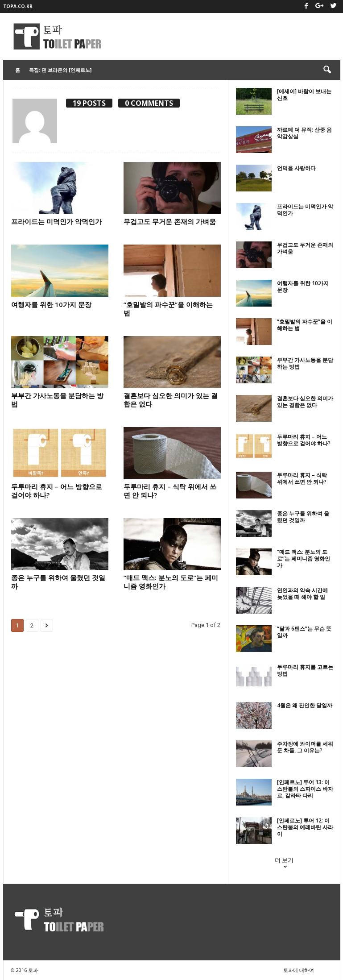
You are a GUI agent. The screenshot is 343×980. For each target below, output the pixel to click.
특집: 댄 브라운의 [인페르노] (60, 70)
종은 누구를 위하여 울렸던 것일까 (58, 582)
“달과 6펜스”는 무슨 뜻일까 (304, 632)
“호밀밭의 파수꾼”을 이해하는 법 (168, 309)
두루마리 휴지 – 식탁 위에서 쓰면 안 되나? (170, 491)
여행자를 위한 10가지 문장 (51, 304)
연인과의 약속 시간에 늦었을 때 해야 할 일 (302, 594)
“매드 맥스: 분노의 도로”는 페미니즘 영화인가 (171, 582)
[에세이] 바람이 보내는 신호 (304, 95)
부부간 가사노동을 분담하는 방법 (57, 400)
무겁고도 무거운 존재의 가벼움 (170, 221)
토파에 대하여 (299, 970)
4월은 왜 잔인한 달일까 (305, 705)
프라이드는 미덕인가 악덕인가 (56, 221)
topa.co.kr (18, 6)
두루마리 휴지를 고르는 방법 (305, 670)
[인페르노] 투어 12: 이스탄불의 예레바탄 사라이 (305, 827)
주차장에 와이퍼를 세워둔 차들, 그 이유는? (305, 747)
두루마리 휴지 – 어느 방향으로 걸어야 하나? (57, 491)
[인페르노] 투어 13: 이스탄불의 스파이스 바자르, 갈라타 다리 (305, 789)
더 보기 (284, 864)
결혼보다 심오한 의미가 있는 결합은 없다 (171, 400)
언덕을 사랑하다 (296, 168)
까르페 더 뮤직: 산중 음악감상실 (304, 133)
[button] (327, 70)
